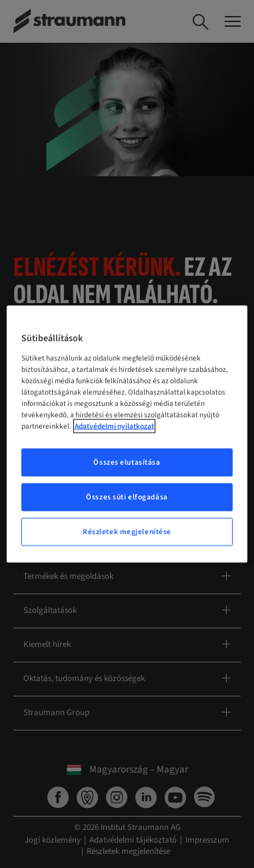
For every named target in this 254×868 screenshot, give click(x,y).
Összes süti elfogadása (127, 497)
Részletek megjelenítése (127, 531)
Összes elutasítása (127, 462)
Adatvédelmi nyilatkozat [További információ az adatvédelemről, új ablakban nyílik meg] (114, 426)
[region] (127, 434)
